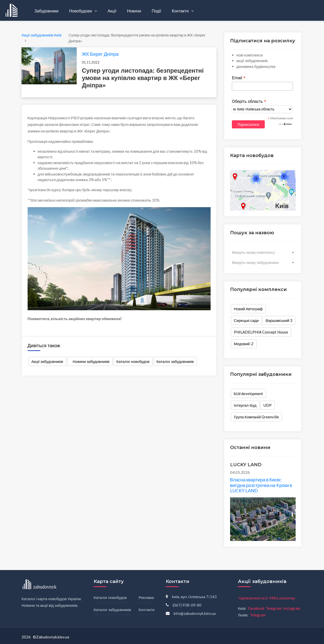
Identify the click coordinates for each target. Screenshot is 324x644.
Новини (134, 11)
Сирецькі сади (246, 320)
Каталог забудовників (175, 361)
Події (156, 11)
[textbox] (263, 252)
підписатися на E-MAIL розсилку (267, 598)
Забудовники (46, 11)
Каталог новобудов (133, 361)
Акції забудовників (47, 361)
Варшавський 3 (279, 320)
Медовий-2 (244, 344)
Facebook (256, 608)
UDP (268, 405)
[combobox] (263, 252)
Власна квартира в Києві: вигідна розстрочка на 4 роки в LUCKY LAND (261, 485)
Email (239, 78)
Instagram (292, 608)
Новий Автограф (248, 309)
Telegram (274, 608)
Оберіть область (249, 102)
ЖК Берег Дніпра (100, 54)
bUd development (248, 394)
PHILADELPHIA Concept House (261, 332)
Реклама (146, 597)
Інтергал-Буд (245, 405)
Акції (112, 11)
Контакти (181, 11)
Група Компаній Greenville (256, 417)
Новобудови (81, 11)
